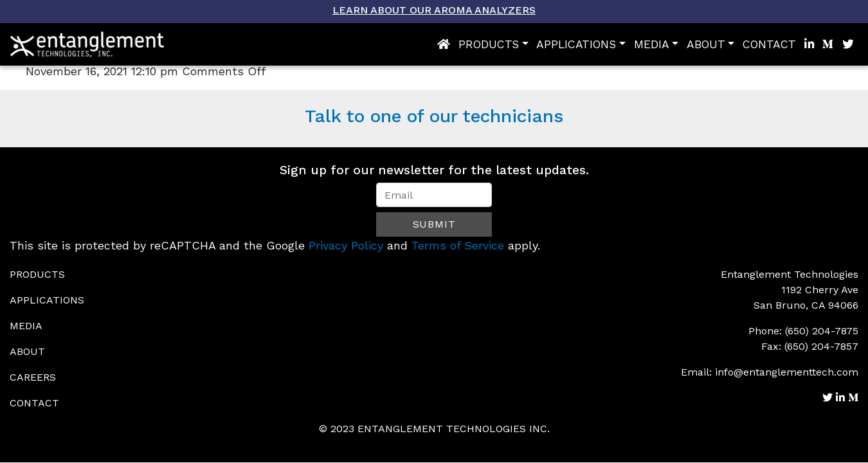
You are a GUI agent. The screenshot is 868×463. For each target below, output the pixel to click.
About (706, 44)
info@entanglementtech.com (787, 372)
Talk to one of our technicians (434, 116)
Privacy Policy (346, 245)
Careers (33, 377)
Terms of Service (458, 245)
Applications (576, 44)
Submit (434, 224)
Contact (769, 44)
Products (489, 44)
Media (652, 44)
